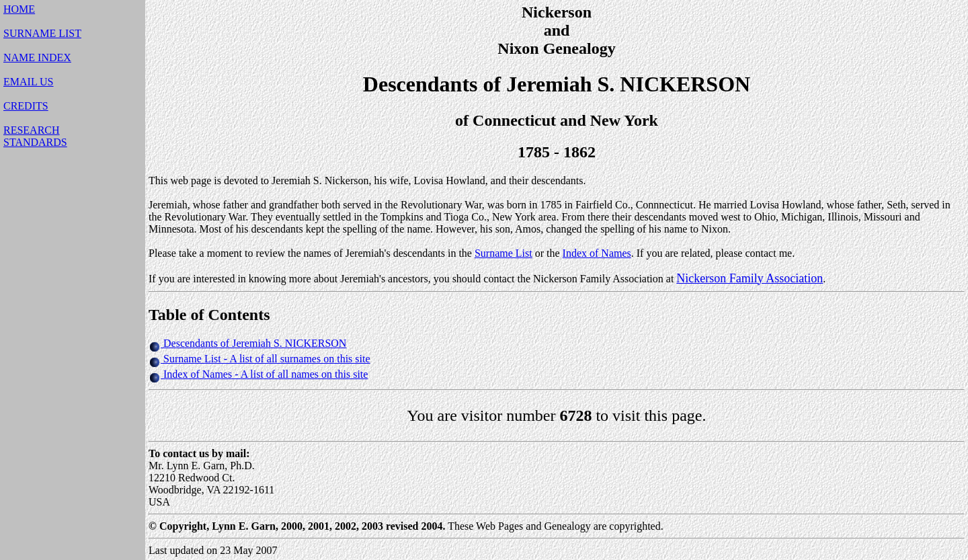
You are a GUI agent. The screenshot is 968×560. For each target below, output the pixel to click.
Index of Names (597, 253)
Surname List (503, 253)
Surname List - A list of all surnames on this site (266, 359)
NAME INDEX (37, 57)
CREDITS (26, 106)
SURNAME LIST (42, 33)
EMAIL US (29, 82)
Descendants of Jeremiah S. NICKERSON (255, 343)
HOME (19, 9)
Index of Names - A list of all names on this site (264, 374)
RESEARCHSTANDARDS (35, 136)
